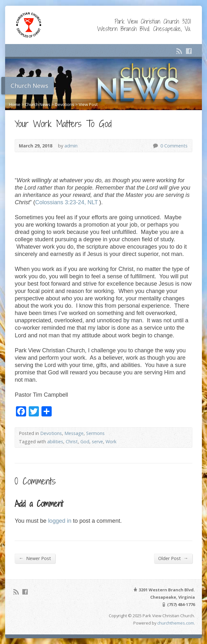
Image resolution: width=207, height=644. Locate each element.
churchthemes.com (176, 623)
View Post (88, 104)
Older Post (173, 558)
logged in (60, 521)
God (85, 442)
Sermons (95, 433)
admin (71, 146)
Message (74, 433)
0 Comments (155, 146)
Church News (38, 104)
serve (97, 442)
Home (15, 104)
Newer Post (35, 558)
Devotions (65, 104)
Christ (72, 442)
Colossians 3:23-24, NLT (67, 202)
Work (111, 442)
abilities (55, 442)
